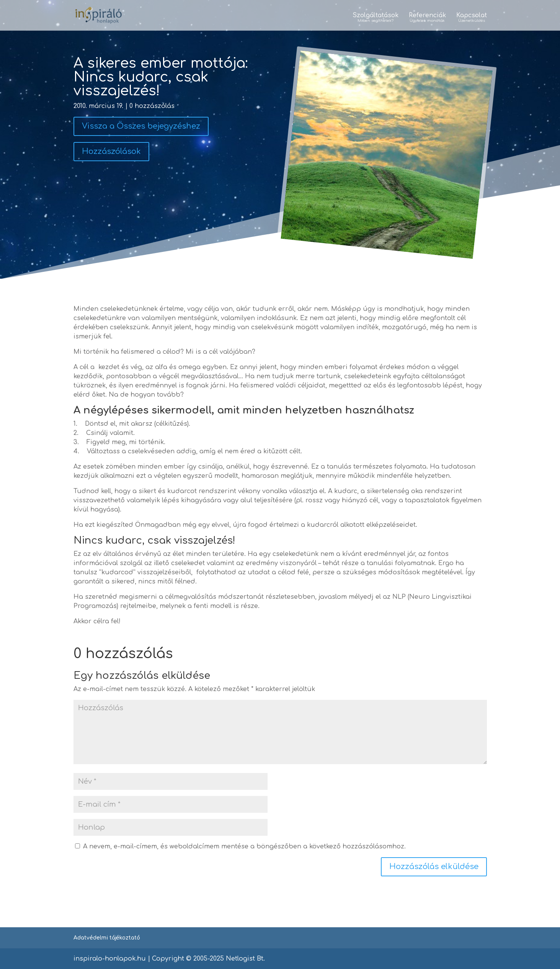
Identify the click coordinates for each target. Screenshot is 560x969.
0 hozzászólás (152, 106)
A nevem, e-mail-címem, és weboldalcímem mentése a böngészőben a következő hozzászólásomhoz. (244, 846)
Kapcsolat (472, 18)
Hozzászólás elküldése (434, 867)
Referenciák (427, 18)
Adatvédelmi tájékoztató (107, 938)
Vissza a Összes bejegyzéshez (141, 126)
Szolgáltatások (376, 18)
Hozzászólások (111, 151)
